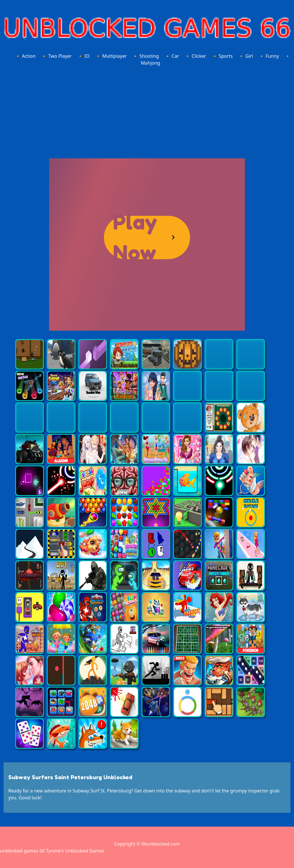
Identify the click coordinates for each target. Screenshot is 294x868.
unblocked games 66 (22, 851)
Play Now (135, 237)
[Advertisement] (147, 111)
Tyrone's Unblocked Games (75, 851)
